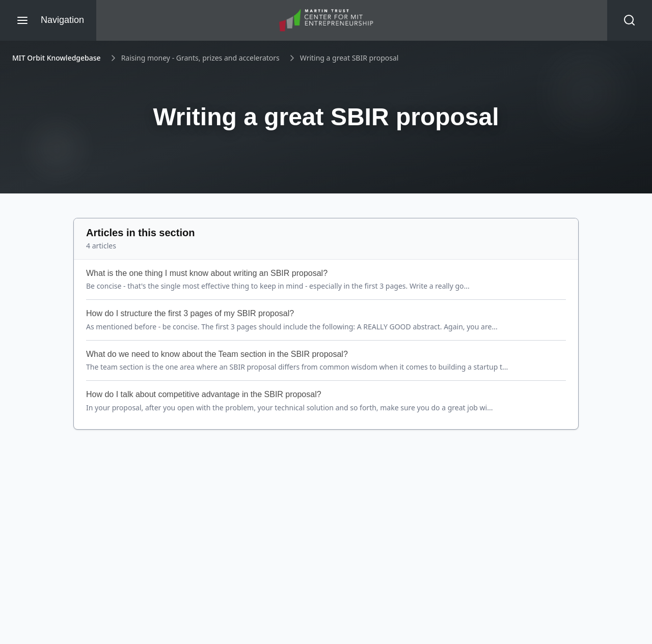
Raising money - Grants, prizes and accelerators (200, 58)
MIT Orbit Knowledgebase (57, 58)
